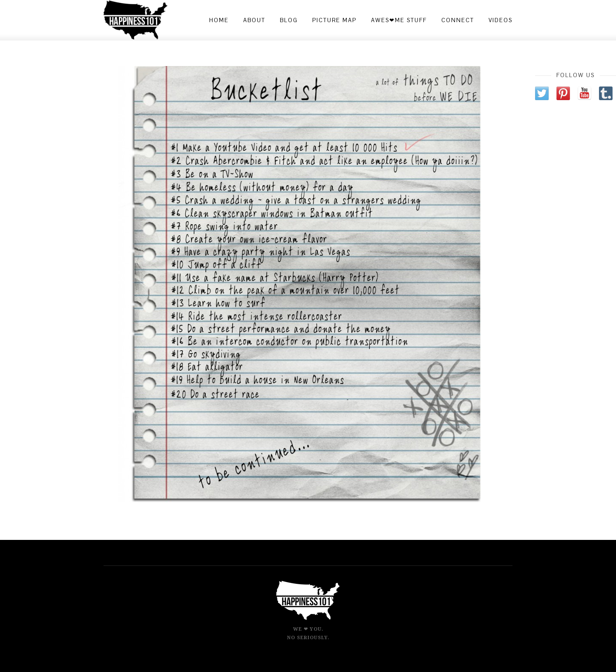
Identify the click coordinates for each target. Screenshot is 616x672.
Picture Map (334, 20)
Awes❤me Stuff (399, 20)
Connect (458, 20)
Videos (501, 20)
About (254, 20)
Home (219, 20)
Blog (289, 20)
